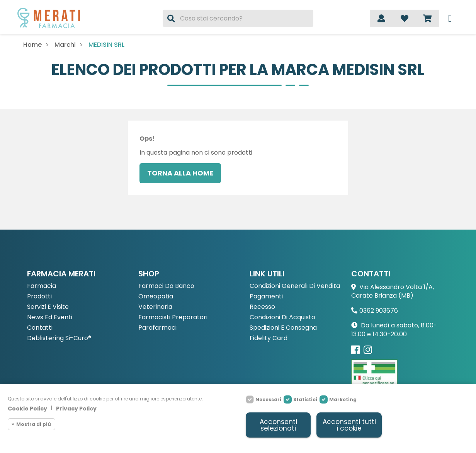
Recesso (262, 307)
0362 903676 (379, 311)
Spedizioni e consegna (283, 328)
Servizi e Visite (48, 307)
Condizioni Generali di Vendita (295, 286)
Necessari (268, 399)
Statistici (305, 399)
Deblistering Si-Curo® (59, 338)
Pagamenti (266, 297)
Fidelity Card (269, 338)
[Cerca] (238, 18)
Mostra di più (34, 424)
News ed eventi (50, 318)
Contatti (40, 328)
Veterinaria (155, 307)
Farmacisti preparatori (173, 318)
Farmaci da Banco (166, 286)
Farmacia (42, 286)
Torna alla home (180, 173)
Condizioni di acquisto (282, 318)
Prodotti (39, 297)
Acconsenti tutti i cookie (349, 425)
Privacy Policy (76, 409)
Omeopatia (156, 297)
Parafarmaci (157, 328)
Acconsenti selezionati (278, 425)
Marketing (343, 399)
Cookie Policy (27, 409)
